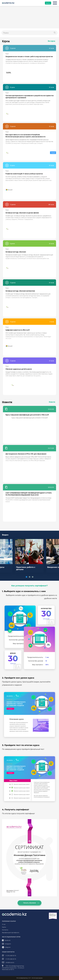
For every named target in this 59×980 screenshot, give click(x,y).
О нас (4, 924)
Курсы (4, 927)
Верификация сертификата (11, 933)
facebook (8, 940)
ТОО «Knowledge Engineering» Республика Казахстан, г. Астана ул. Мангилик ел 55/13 (13, 968)
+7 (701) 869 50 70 (11, 956)
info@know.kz (10, 962)
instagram (8, 944)
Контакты (5, 930)
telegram (8, 947)
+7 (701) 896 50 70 (11, 959)
